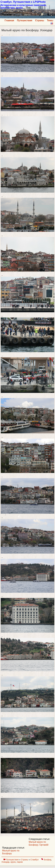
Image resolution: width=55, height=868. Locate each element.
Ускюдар (5, 862)
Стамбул (35, 860)
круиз (13, 862)
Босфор (48, 860)
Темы (50, 20)
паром (20, 862)
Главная (9, 20)
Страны (40, 20)
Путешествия (25, 20)
